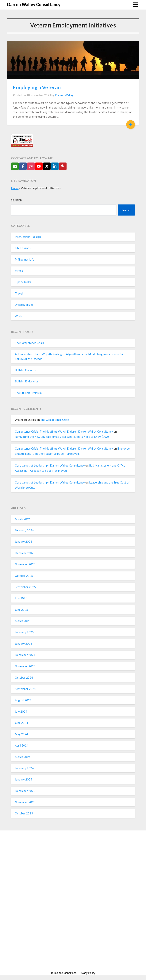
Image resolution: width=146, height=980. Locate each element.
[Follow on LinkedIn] (55, 166)
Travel (19, 293)
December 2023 (25, 791)
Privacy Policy (87, 973)
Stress (19, 271)
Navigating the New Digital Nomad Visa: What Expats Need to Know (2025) (63, 437)
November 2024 (25, 666)
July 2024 (21, 711)
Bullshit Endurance (27, 381)
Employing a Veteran (37, 87)
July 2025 (21, 598)
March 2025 (23, 621)
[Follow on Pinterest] (63, 166)
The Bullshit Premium (28, 393)
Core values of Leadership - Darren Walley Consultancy (50, 465)
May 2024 (21, 734)
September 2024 (25, 689)
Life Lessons (23, 248)
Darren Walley (64, 95)
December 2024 (25, 655)
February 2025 (24, 632)
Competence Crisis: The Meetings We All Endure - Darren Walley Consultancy (64, 431)
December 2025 (25, 553)
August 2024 (23, 700)
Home (15, 188)
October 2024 (24, 677)
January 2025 (23, 644)
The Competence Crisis (29, 343)
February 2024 (24, 768)
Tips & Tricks (23, 282)
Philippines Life (25, 259)
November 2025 (25, 564)
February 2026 (24, 530)
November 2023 (25, 802)
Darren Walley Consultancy (34, 4)
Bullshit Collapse (25, 370)
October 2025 (24, 576)
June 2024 (21, 723)
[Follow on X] (47, 166)
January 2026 (23, 541)
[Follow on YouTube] (39, 166)
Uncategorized (24, 305)
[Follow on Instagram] (31, 166)
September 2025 (25, 587)
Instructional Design (28, 237)
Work (18, 316)
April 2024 (22, 745)
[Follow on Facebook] (23, 166)
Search (17, 200)
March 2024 (23, 757)
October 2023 (24, 813)
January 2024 (23, 779)
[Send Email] (15, 166)
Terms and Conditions (64, 973)
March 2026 (23, 519)
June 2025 (21, 610)
